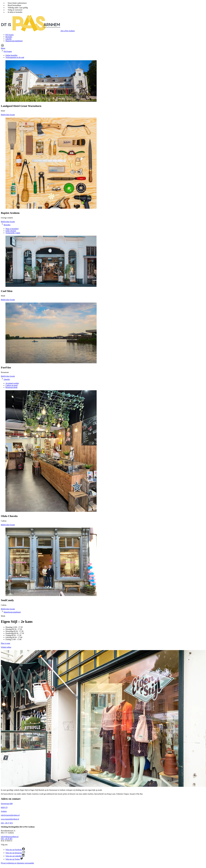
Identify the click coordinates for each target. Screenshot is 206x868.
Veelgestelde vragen (13, 233)
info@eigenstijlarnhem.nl (10, 815)
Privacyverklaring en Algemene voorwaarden (17, 863)
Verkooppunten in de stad (15, 57)
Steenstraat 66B (7, 804)
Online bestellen (11, 55)
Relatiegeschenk (11, 387)
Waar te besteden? (12, 229)
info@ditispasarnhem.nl (10, 837)
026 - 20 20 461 (7, 839)
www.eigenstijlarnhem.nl (10, 819)
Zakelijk (8, 39)
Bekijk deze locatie (8, 115)
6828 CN (4, 807)
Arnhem (4, 811)
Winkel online (6, 647)
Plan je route (6, 643)
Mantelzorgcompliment (14, 41)
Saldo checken (11, 231)
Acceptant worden (12, 383)
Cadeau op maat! (12, 385)
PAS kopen (10, 35)
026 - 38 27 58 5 (7, 823)
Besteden (9, 37)
